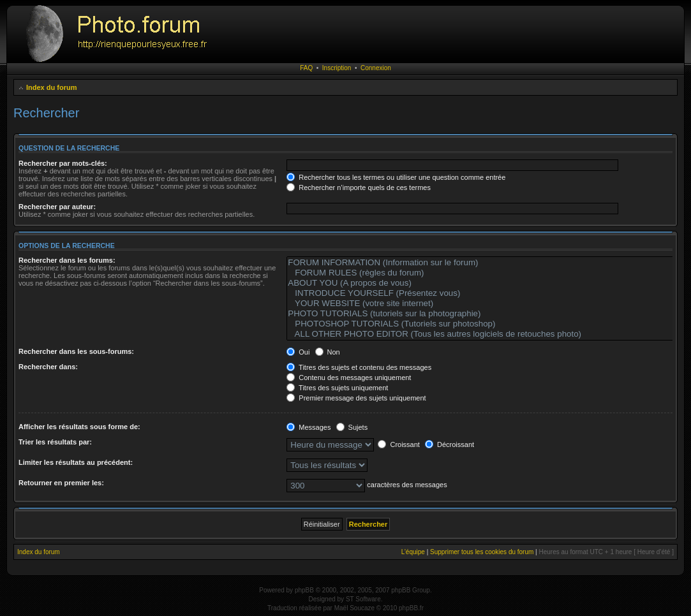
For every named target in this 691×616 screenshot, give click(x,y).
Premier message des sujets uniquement (356, 398)
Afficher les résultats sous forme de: (79, 427)
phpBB (304, 590)
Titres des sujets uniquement (337, 388)
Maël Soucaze (354, 608)
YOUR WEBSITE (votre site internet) (487, 304)
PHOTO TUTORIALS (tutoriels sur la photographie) (487, 314)
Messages (308, 427)
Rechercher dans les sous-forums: (76, 351)
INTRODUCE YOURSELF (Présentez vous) (487, 293)
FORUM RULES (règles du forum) (487, 273)
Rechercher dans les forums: (67, 260)
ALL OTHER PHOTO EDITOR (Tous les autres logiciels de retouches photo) (487, 334)
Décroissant (450, 444)
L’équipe (413, 552)
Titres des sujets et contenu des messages (359, 367)
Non (328, 352)
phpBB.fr (411, 608)
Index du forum (51, 87)
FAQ (306, 68)
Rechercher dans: (48, 367)
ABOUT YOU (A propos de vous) (487, 283)
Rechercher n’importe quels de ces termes (359, 187)
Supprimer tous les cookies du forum (482, 552)
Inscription (337, 68)
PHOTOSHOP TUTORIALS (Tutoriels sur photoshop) (487, 324)
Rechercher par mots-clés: (63, 163)
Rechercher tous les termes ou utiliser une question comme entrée (396, 177)
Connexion (376, 68)
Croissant (399, 444)
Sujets (352, 427)
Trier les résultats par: (55, 442)
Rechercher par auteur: (57, 207)
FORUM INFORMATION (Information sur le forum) (487, 263)
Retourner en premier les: (61, 483)
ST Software (363, 599)
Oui (298, 352)
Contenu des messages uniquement (349, 378)
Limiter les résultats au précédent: (76, 462)
